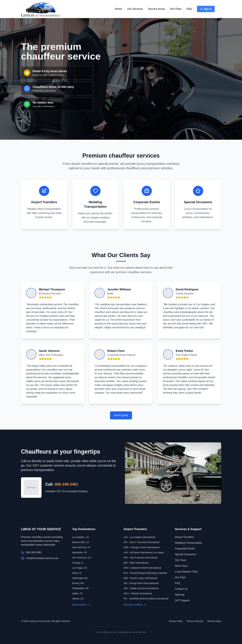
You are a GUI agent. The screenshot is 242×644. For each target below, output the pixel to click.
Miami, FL (77, 573)
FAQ (189, 9)
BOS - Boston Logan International (140, 578)
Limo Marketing (121, 632)
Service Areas (156, 9)
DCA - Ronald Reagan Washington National (145, 573)
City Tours (181, 560)
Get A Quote (121, 415)
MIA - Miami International (136, 563)
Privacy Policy (176, 621)
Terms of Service (195, 621)
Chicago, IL (78, 563)
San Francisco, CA (82, 558)
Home (118, 9)
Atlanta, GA (78, 599)
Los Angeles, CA (81, 537)
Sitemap (180, 595)
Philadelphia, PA (81, 588)
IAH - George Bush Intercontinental (141, 583)
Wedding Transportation (189, 543)
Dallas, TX (77, 593)
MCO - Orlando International (138, 593)
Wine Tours (181, 566)
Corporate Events (185, 549)
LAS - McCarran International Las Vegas (144, 552)
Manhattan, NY (80, 552)
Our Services (135, 9)
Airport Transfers (184, 537)
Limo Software (103, 632)
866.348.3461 (66, 484)
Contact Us (181, 589)
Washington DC (80, 578)
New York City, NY (81, 547)
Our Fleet (176, 9)
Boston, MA (78, 583)
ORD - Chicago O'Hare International (142, 547)
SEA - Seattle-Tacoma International (141, 588)
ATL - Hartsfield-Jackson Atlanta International (146, 599)
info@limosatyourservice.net (42, 558)
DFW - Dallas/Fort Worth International (142, 568)
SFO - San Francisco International (141, 558)
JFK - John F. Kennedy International (142, 542)
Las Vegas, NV (80, 568)
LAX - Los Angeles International (139, 537)
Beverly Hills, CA (81, 542)
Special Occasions (186, 554)
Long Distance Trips (186, 572)
